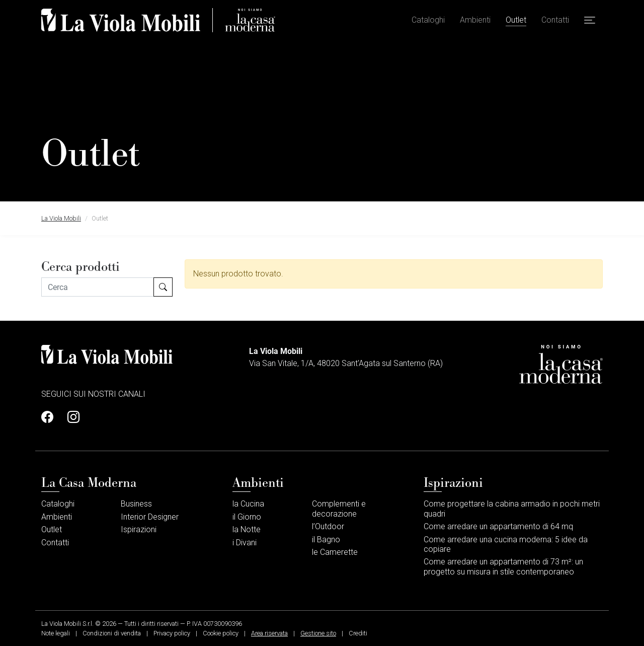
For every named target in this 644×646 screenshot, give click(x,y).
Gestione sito (318, 633)
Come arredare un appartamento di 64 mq (498, 526)
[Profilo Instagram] (70, 417)
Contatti (555, 20)
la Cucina (248, 504)
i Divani (245, 543)
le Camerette (335, 552)
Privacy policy (172, 633)
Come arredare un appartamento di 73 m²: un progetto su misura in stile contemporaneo (503, 566)
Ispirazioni (139, 529)
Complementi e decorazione (339, 509)
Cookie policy (221, 633)
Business (136, 504)
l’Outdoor (328, 526)
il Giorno (247, 517)
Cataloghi (428, 20)
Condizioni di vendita (112, 633)
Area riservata (269, 633)
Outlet (516, 20)
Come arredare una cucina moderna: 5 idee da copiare (506, 544)
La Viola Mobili (61, 218)
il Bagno (326, 540)
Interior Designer (150, 517)
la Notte (247, 529)
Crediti (358, 633)
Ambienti (475, 20)
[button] (590, 21)
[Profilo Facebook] (50, 417)
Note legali (56, 633)
